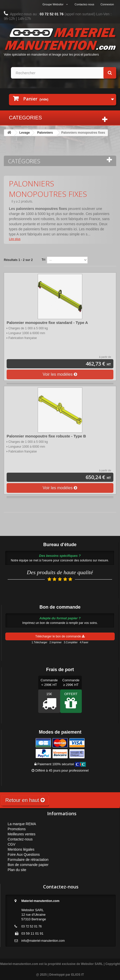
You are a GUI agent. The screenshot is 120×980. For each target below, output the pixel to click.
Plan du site (17, 870)
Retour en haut (25, 800)
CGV (11, 844)
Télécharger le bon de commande (60, 636)
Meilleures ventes (22, 834)
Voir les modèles (60, 374)
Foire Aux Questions (24, 855)
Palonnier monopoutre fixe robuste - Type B (46, 436)
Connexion (107, 4)
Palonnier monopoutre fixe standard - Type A (47, 323)
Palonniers (45, 133)
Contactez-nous (84, 4)
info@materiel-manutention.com (43, 941)
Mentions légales (21, 849)
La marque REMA (22, 824)
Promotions (17, 829)
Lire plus (15, 239)
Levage (25, 133)
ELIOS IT (77, 975)
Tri (43, 260)
